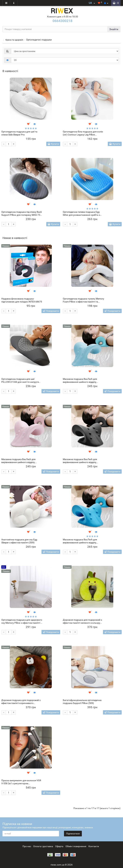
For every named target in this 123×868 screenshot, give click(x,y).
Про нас (27, 846)
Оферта (59, 846)
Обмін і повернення (76, 846)
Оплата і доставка (43, 846)
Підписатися (73, 834)
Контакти (94, 846)
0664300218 (62, 21)
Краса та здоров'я (14, 40)
